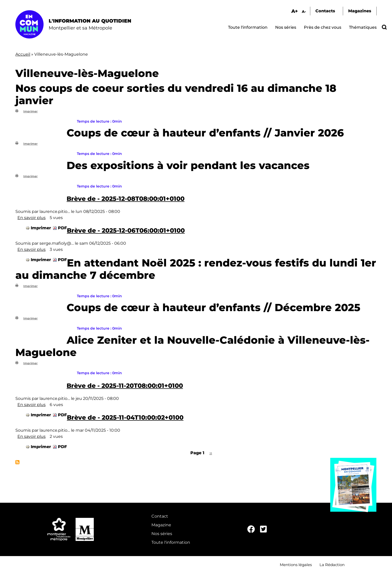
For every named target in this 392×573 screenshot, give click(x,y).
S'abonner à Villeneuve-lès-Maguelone (17, 462)
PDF (62, 228)
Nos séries (286, 27)
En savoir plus (32, 218)
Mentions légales (296, 565)
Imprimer (30, 111)
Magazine (161, 525)
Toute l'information (248, 27)
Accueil (23, 54)
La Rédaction (332, 565)
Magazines (360, 11)
